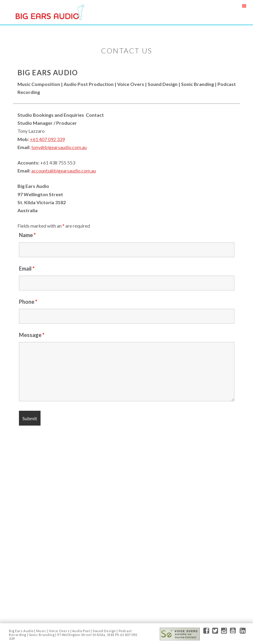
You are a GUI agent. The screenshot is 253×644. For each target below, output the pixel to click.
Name (27, 235)
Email (27, 269)
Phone (28, 302)
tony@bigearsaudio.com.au (59, 147)
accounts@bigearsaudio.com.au (64, 171)
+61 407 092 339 (47, 139)
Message (32, 335)
